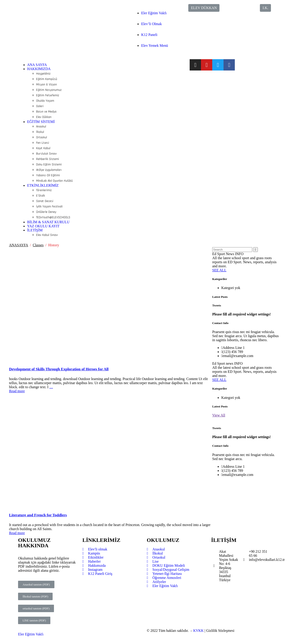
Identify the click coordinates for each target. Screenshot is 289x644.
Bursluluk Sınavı (46, 154)
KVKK (198, 631)
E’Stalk (41, 196)
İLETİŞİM (35, 230)
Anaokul (41, 127)
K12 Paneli (149, 35)
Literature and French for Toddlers (38, 515)
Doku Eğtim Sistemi (49, 165)
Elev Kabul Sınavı (47, 235)
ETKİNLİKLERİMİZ (43, 185)
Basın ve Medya (46, 112)
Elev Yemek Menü (155, 46)
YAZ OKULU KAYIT (43, 226)
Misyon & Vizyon (47, 85)
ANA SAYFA (37, 65)
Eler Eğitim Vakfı (154, 13)
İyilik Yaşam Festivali (49, 207)
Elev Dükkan (44, 117)
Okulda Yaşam (45, 101)
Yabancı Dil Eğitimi (48, 175)
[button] (204, 8)
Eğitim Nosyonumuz (49, 90)
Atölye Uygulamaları (49, 170)
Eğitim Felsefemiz (48, 95)
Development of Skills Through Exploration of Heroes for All (59, 369)
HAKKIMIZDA (39, 69)
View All (219, 415)
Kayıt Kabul (43, 148)
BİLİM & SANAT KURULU (48, 222)
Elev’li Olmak (151, 24)
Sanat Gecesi (45, 201)
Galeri (40, 106)
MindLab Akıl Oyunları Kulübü (54, 181)
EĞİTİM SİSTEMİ (41, 122)
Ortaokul (42, 137)
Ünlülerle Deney (46, 212)
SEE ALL (219, 270)
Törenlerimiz (44, 190)
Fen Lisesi (43, 143)
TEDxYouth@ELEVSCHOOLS (53, 217)
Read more (17, 391)
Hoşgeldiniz (43, 74)
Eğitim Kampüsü (47, 79)
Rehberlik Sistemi (48, 159)
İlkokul (40, 132)
